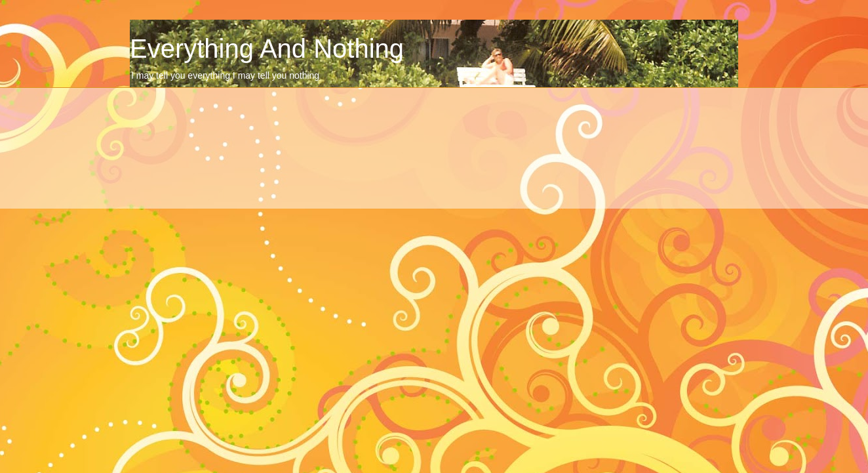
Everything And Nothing (267, 49)
